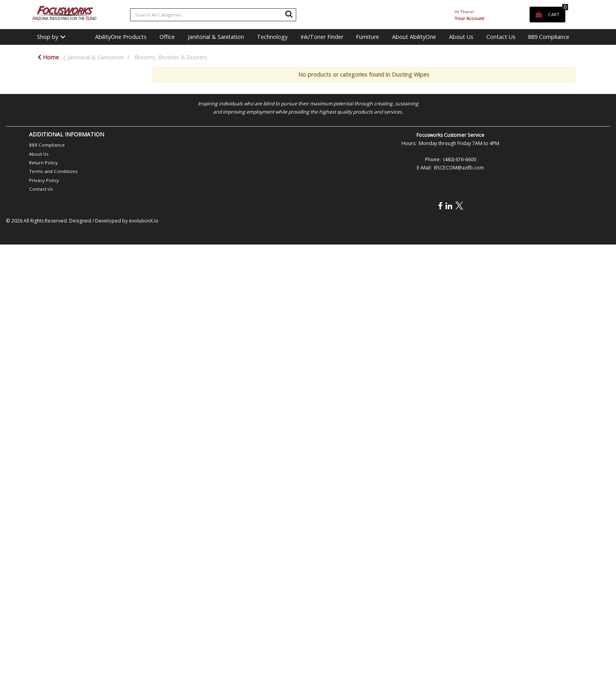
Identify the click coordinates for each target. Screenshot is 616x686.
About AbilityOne (414, 37)
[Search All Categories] (213, 15)
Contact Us (501, 37)
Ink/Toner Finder (322, 37)
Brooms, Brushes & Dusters (171, 57)
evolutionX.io (144, 221)
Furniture (368, 37)
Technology (272, 37)
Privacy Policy (44, 180)
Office (167, 37)
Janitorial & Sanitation (216, 37)
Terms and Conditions (53, 171)
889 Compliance (549, 37)
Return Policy (43, 163)
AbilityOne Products (121, 37)
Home (48, 57)
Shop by (48, 37)
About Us (461, 37)
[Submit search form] (289, 14)
